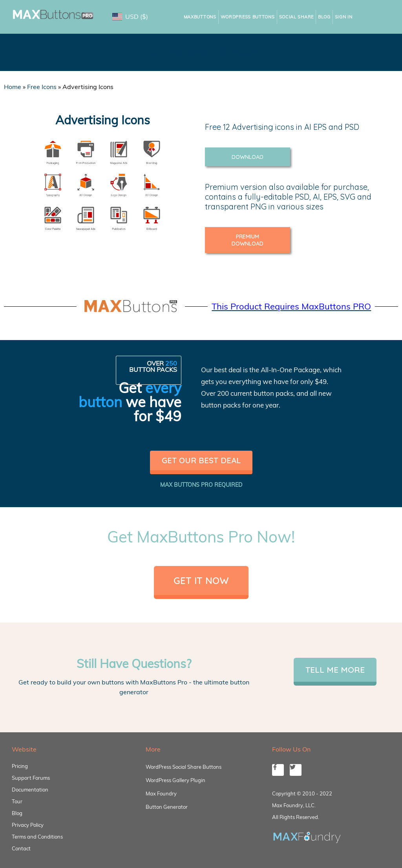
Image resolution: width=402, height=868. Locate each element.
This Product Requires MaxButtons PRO (291, 306)
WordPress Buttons (248, 17)
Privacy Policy (28, 825)
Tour (17, 801)
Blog (324, 17)
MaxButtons (200, 17)
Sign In (344, 17)
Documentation (30, 790)
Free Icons (42, 87)
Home (13, 87)
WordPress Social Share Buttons (184, 767)
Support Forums (31, 778)
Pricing (20, 766)
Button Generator (167, 807)
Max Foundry (161, 793)
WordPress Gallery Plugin (175, 780)
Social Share (296, 17)
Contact (21, 848)
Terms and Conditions (37, 837)
